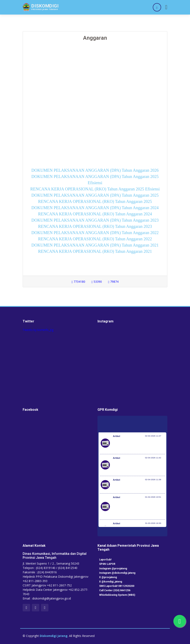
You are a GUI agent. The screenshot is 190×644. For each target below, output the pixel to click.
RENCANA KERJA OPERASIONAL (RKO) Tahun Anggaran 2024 (95, 214)
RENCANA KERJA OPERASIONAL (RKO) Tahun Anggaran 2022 (95, 239)
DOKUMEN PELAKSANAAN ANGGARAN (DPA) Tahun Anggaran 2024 (95, 208)
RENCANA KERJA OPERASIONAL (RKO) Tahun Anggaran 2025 (95, 201)
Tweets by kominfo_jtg (38, 330)
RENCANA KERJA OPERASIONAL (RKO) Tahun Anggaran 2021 (95, 251)
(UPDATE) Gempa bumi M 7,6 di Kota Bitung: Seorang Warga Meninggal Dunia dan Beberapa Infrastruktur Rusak (139, 445)
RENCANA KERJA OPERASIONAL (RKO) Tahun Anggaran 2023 (95, 226)
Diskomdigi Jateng (54, 636)
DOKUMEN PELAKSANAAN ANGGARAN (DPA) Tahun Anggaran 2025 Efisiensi (95, 180)
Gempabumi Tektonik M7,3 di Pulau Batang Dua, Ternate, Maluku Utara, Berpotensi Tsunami (136, 467)
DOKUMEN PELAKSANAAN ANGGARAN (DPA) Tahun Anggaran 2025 (95, 195)
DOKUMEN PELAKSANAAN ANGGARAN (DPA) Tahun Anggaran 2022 (95, 233)
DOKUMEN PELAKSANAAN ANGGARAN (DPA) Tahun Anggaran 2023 (95, 220)
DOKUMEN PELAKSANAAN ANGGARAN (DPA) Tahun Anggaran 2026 (95, 170)
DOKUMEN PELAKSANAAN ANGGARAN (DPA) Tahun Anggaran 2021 (95, 245)
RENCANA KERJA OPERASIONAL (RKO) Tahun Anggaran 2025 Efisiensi (95, 189)
